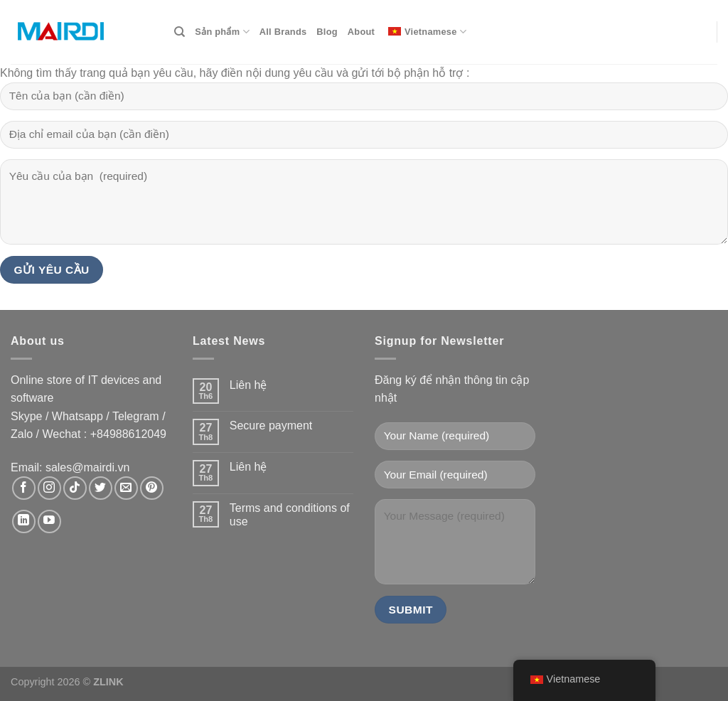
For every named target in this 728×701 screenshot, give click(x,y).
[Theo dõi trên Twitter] (101, 488)
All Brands (283, 32)
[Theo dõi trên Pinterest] (152, 488)
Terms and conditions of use (290, 515)
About (361, 32)
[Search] (180, 32)
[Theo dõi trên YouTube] (49, 521)
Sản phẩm (222, 32)
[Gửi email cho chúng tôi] (126, 488)
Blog (327, 32)
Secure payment (271, 426)
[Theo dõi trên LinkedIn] (24, 521)
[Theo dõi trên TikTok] (75, 488)
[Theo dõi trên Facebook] (24, 488)
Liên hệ (248, 385)
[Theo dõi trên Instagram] (49, 488)
